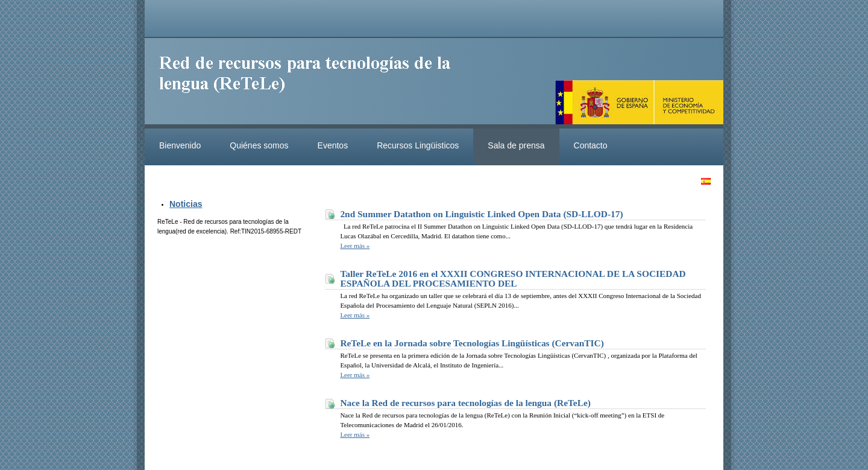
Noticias (186, 204)
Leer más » (355, 246)
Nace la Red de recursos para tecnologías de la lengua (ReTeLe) (465, 403)
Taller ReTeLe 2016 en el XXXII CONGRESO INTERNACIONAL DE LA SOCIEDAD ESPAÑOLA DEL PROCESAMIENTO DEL (513, 278)
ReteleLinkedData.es (310, 83)
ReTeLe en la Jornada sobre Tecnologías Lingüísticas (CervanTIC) (472, 343)
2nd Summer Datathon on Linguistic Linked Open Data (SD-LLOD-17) (481, 214)
